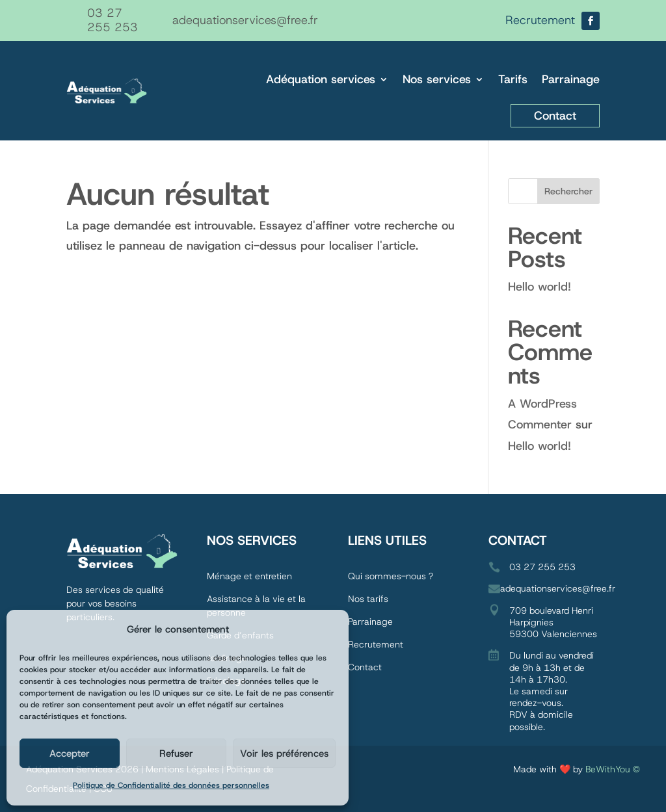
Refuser (176, 753)
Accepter (70, 753)
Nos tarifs (368, 599)
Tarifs (513, 79)
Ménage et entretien (249, 576)
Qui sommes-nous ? (392, 576)
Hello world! (539, 287)
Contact (555, 116)
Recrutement (376, 644)
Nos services (437, 79)
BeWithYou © (613, 769)
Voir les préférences (284, 753)
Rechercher (568, 191)
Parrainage (571, 79)
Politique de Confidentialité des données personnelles (171, 785)
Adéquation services (321, 79)
